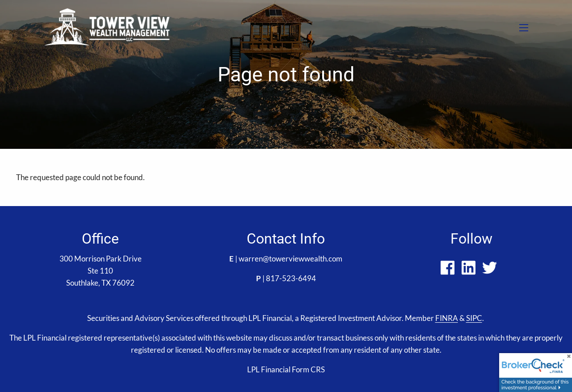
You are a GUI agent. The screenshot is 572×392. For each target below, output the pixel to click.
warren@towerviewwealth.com (290, 259)
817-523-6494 (291, 278)
